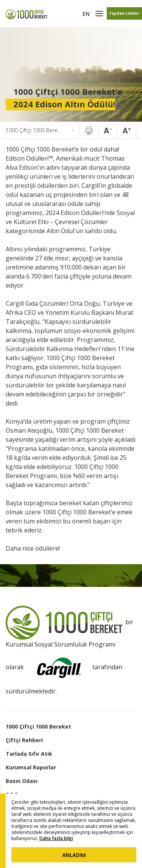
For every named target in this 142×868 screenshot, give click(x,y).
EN (86, 14)
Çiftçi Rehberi (24, 740)
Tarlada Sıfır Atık (29, 754)
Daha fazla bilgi (56, 838)
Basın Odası (22, 781)
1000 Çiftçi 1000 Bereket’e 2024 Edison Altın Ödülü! (40, 130)
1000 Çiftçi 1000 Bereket (38, 726)
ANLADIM (74, 855)
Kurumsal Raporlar (31, 767)
